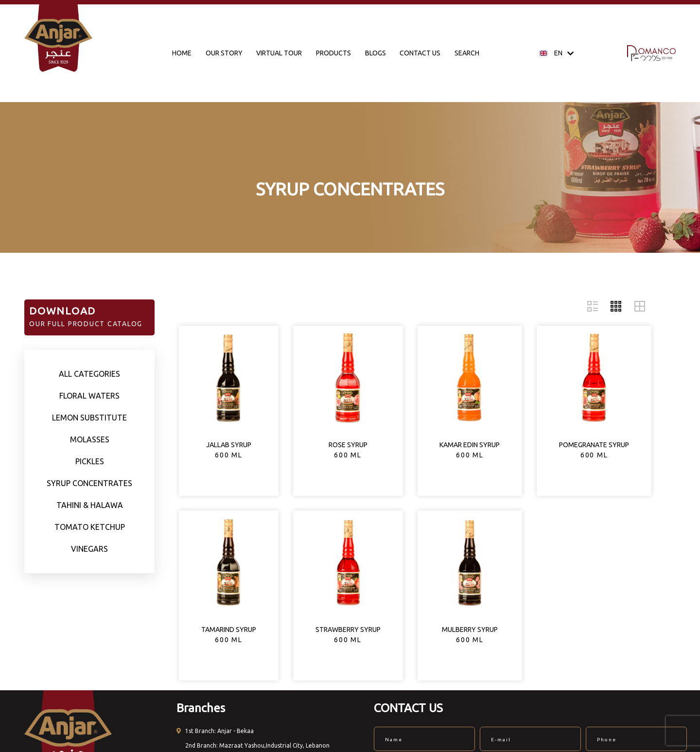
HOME (182, 53)
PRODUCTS (333, 53)
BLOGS (376, 53)
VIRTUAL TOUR (279, 53)
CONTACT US (420, 53)
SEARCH (467, 53)
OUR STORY (224, 53)
